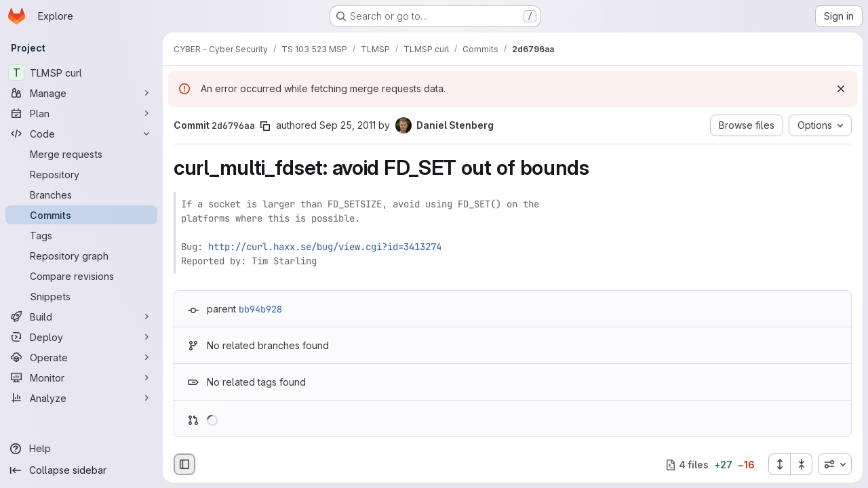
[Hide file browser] (184, 464)
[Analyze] (81, 398)
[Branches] (81, 195)
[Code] (81, 134)
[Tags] (81, 235)
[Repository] (81, 174)
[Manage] (81, 93)
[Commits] (81, 215)
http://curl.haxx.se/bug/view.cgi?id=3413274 (325, 247)
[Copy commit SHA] (265, 126)
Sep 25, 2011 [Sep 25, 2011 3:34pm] (348, 125)
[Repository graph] (81, 256)
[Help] (81, 449)
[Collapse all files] (802, 464)
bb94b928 (260, 309)
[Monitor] (81, 378)
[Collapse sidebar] (81, 470)
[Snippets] (81, 296)
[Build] (81, 317)
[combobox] (835, 464)
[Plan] (81, 113)
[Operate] (81, 357)
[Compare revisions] (81, 276)
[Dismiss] (841, 89)
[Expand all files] (779, 464)
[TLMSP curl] (81, 73)
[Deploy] (81, 337)
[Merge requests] (81, 154)
